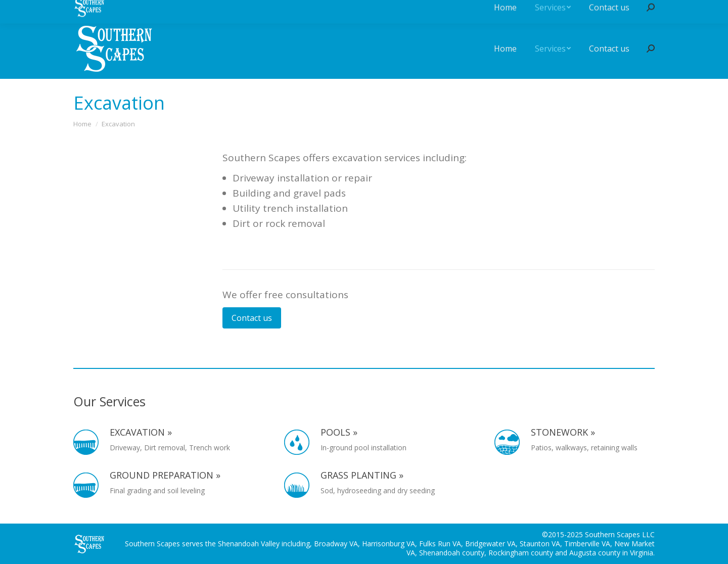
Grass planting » (362, 475)
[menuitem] (505, 49)
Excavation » (141, 432)
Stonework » (563, 432)
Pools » (339, 432)
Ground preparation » (165, 475)
